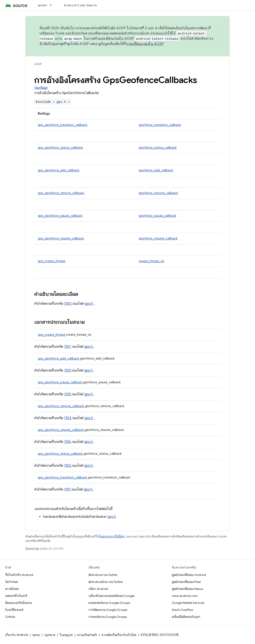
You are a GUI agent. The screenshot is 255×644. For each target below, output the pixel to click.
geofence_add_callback (156, 170)
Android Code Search (80, 5)
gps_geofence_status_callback (61, 148)
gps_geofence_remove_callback (61, 193)
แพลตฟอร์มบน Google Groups (109, 603)
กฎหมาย (50, 635)
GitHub (10, 617)
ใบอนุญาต (66, 635)
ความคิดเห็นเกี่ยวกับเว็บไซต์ (119, 635)
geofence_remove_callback (158, 193)
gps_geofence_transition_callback (63, 125)
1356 (68, 442)
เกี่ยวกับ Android (17, 635)
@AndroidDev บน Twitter (106, 582)
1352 (68, 466)
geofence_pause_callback (157, 216)
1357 (68, 347)
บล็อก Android (98, 589)
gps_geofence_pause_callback (60, 216)
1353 (68, 370)
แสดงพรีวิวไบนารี (16, 596)
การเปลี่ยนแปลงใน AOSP (145, 44)
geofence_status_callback (158, 148)
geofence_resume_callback (158, 238)
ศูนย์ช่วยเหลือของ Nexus (187, 589)
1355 (68, 394)
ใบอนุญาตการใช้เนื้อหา (112, 536)
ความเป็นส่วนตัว (87, 635)
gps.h (62, 102)
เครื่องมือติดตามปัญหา (186, 617)
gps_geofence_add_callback (59, 170)
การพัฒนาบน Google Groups (108, 610)
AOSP (38, 64)
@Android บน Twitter (103, 575)
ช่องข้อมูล (41, 88)
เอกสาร (42, 5)
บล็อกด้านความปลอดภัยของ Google (112, 596)
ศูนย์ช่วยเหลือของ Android (189, 575)
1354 (68, 418)
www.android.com (185, 596)
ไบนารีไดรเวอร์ (14, 610)
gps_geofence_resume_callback (61, 238)
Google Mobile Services (188, 603)
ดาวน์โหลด (12, 589)
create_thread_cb (151, 261)
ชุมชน (36, 635)
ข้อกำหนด (12, 582)
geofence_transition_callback (160, 125)
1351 (68, 489)
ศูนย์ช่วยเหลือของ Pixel (186, 582)
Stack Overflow (183, 610)
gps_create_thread (52, 261)
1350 (68, 304)
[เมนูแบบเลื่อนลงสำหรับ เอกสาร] (53, 5)
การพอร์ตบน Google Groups (108, 617)
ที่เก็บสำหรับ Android (19, 575)
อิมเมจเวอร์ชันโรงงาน (18, 603)
